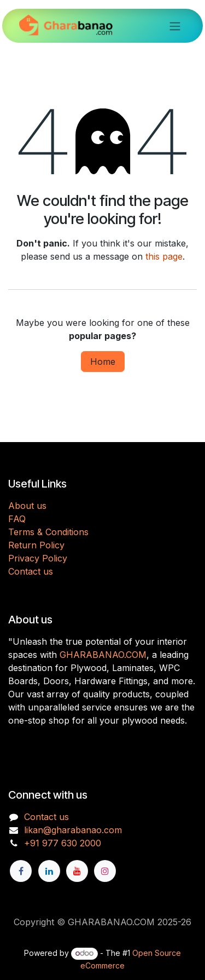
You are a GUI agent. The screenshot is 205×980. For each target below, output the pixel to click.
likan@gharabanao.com (73, 830)
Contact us (31, 571)
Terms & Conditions (48, 532)
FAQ (17, 519)
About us (27, 506)
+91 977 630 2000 (63, 843)
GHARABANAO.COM (103, 655)
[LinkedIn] (49, 871)
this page (164, 256)
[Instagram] (105, 871)
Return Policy (36, 545)
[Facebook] (21, 871)
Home (103, 362)
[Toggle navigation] (175, 26)
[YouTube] (77, 871)
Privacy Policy (38, 558)
